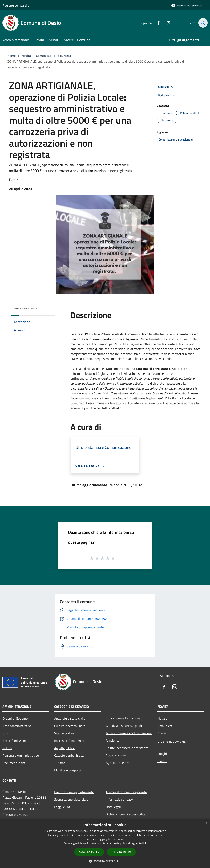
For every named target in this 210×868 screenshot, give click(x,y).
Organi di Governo (15, 718)
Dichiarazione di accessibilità (126, 814)
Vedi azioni (167, 96)
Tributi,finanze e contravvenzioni (129, 733)
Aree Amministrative (17, 726)
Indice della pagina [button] (26, 308)
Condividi (167, 87)
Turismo (60, 763)
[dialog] (105, 843)
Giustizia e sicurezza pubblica (126, 726)
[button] (105, 861)
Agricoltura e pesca (119, 763)
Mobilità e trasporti (67, 770)
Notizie (162, 718)
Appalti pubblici (65, 748)
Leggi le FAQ (63, 807)
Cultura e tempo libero (70, 726)
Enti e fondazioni (14, 741)
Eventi (162, 761)
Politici (7, 748)
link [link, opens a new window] (144, 843)
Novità (26, 56)
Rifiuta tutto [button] (122, 852)
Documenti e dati (14, 763)
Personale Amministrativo (21, 755)
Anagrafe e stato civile (70, 718)
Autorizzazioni (116, 755)
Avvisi (162, 733)
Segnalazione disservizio (71, 799)
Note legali (113, 807)
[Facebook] (156, 23)
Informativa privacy (119, 799)
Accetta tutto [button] (89, 852)
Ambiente (113, 740)
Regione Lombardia (16, 5)
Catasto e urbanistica (69, 755)
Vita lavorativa (64, 733)
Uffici (6, 733)
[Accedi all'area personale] (187, 5)
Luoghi (162, 754)
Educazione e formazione (123, 718)
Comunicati (44, 56)
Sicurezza (64, 56)
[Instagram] (166, 23)
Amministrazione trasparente (126, 792)
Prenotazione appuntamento (74, 792)
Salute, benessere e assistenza (127, 748)
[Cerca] (203, 23)
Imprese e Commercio (69, 741)
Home (11, 56)
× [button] (205, 823)
